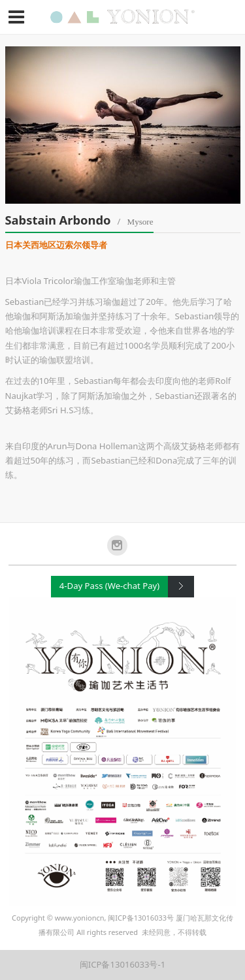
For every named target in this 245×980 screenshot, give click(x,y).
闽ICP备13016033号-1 (122, 964)
